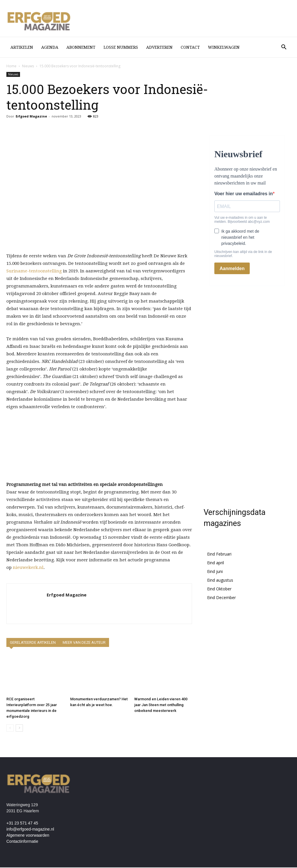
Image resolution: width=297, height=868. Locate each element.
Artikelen (22, 47)
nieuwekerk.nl (28, 568)
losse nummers (121, 47)
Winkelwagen (224, 47)
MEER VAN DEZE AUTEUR (84, 643)
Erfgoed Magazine (31, 117)
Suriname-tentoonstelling (34, 272)
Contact (190, 47)
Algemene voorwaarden (28, 836)
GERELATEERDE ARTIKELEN (33, 643)
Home (11, 67)
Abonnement (81, 47)
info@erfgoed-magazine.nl (30, 830)
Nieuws (28, 67)
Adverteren (159, 47)
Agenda (50, 47)
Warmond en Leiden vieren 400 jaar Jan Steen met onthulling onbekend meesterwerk (161, 705)
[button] (284, 48)
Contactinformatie (22, 842)
